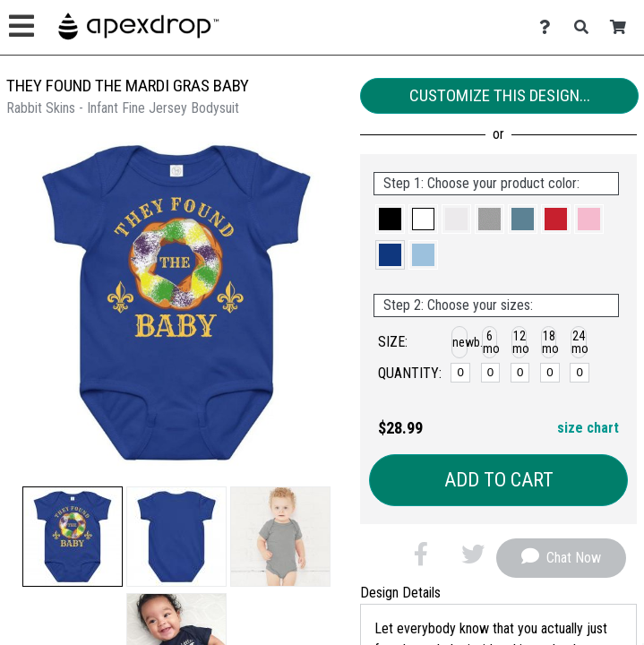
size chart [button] (588, 428)
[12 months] (520, 373)
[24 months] (579, 373)
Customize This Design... (500, 95)
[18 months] (550, 373)
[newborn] (460, 373)
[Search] (586, 27)
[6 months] (490, 373)
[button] (73, 537)
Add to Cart (499, 480)
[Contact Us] (550, 27)
